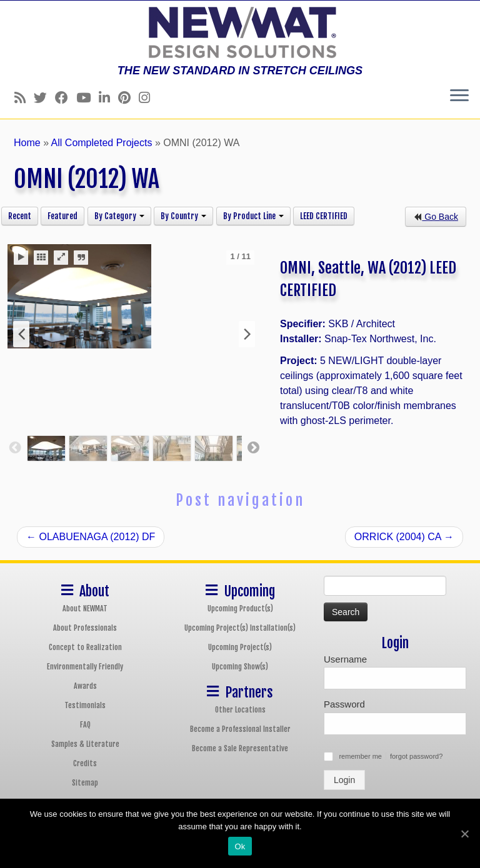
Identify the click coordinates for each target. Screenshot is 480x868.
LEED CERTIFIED (324, 216)
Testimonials (85, 705)
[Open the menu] (459, 96)
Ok (240, 846)
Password (344, 704)
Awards (85, 686)
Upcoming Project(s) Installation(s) (240, 628)
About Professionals (85, 628)
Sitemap (85, 783)
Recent (20, 216)
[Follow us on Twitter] (44, 98)
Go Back (436, 217)
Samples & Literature (85, 744)
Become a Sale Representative (240, 748)
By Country (183, 216)
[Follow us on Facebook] (66, 98)
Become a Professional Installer (240, 729)
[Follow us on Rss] (24, 98)
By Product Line (253, 216)
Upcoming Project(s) (240, 647)
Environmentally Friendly (85, 667)
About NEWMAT (85, 609)
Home (27, 143)
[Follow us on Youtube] (87, 98)
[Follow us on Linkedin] (108, 98)
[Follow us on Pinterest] (128, 98)
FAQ (85, 725)
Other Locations (240, 710)
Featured (62, 216)
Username (345, 659)
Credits (85, 763)
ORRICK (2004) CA (404, 537)
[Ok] (464, 834)
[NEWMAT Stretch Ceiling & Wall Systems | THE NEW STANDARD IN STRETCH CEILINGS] (240, 32)
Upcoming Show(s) (240, 667)
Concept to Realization (85, 647)
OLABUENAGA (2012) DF (91, 537)
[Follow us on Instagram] (148, 98)
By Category (119, 216)
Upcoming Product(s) (240, 609)
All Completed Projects (102, 143)
